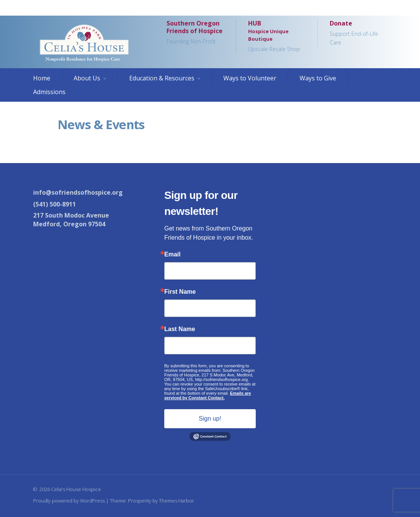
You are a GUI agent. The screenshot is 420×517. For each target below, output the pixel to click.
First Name (180, 292)
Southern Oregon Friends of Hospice (195, 33)
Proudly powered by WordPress (69, 501)
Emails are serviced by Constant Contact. (208, 395)
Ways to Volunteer (250, 78)
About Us (87, 78)
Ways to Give (318, 78)
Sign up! (210, 419)
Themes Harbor (176, 501)
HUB (277, 37)
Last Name (180, 329)
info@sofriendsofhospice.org (78, 192)
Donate (358, 33)
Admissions (49, 92)
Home (42, 78)
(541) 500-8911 (55, 204)
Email (172, 254)
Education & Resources (162, 78)
